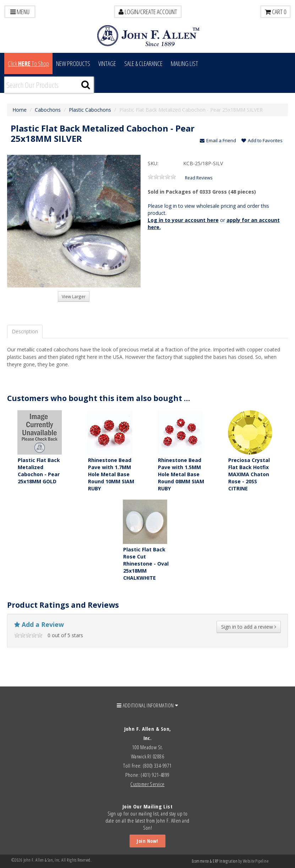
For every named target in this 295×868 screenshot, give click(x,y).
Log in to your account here (183, 220)
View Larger (74, 296)
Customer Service (147, 784)
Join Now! (147, 841)
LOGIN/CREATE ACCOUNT (148, 12)
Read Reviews (199, 178)
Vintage (107, 63)
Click (28, 63)
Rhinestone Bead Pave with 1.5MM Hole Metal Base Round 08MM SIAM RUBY (181, 474)
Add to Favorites (262, 140)
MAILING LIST (184, 63)
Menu (20, 12)
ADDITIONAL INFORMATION (148, 705)
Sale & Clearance (143, 63)
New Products (73, 63)
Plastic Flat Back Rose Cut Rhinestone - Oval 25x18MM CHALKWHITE (146, 564)
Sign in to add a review (249, 627)
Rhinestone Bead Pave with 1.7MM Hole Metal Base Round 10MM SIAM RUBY (111, 474)
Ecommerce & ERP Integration (215, 861)
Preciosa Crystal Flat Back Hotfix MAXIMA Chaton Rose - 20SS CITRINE (249, 474)
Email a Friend (218, 140)
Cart (275, 12)
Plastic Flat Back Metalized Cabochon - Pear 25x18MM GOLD (39, 471)
